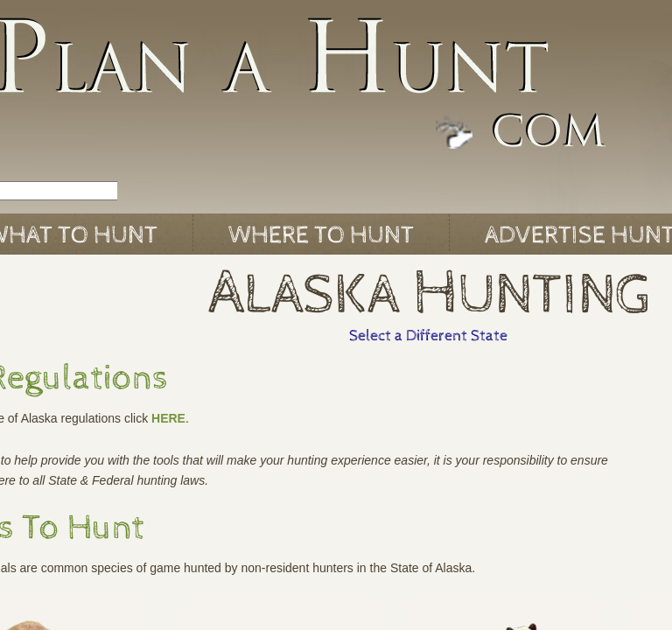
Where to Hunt (321, 235)
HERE (168, 418)
